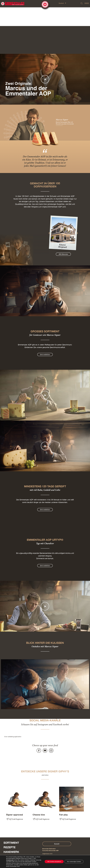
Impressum (38, 861)
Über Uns (10, 842)
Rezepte (9, 828)
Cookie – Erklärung (61, 861)
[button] (45, 60)
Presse (4, 852)
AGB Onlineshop (52, 861)
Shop (7, 847)
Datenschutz (45, 861)
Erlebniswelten (15, 838)
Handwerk (11, 833)
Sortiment (11, 824)
